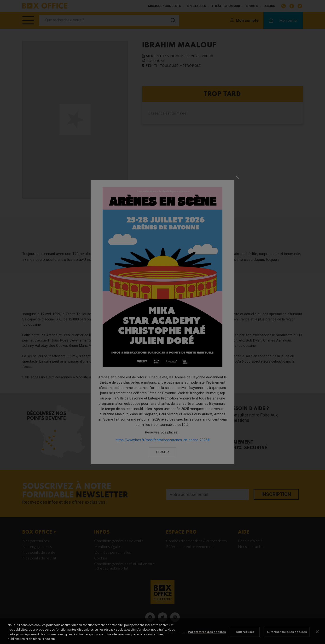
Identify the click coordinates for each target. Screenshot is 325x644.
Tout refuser (245, 637)
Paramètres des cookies (207, 637)
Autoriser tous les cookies (287, 637)
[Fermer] (317, 637)
